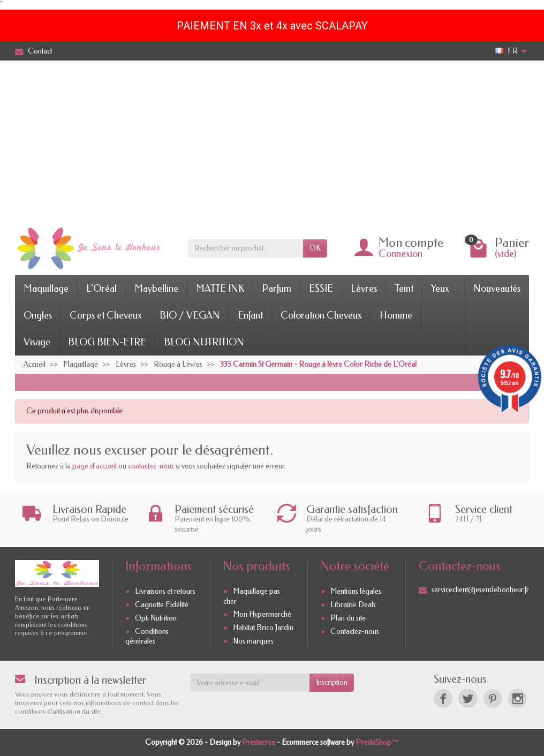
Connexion (401, 254)
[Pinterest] (493, 698)
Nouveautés (497, 289)
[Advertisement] (272, 141)
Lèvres (364, 289)
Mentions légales (356, 591)
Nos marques (253, 641)
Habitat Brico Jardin (263, 628)
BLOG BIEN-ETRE (107, 342)
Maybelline (156, 289)
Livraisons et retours (165, 591)
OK (315, 248)
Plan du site (348, 618)
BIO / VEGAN (190, 315)
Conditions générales (147, 636)
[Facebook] (443, 698)
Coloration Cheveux (321, 315)
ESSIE (321, 289)
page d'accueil (95, 466)
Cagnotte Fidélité (162, 605)
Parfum (277, 289)
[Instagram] (517, 698)
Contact (33, 51)
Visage (37, 342)
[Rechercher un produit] (245, 248)
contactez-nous (151, 466)
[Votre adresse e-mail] (250, 683)
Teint (404, 289)
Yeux (440, 289)
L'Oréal (101, 289)
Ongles (38, 315)
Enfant (250, 315)
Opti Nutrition (156, 618)
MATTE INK (220, 289)
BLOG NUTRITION (204, 342)
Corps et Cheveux (106, 315)
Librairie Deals (353, 605)
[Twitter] (468, 698)
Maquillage (46, 289)
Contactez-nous (355, 632)
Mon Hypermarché (262, 614)
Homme (396, 315)
